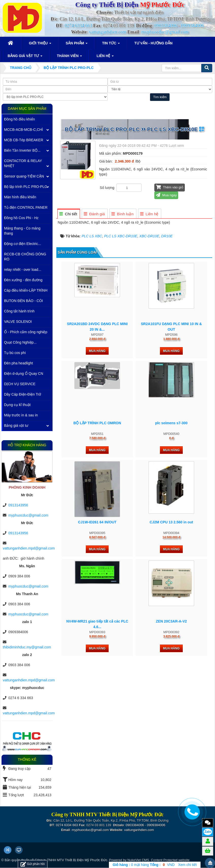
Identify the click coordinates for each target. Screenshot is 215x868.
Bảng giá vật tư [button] (25, 57)
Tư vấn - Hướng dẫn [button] (153, 43)
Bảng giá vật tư (16, 426)
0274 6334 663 (78, 26)
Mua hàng (97, 351)
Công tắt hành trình (19, 311)
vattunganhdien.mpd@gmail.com (29, 548)
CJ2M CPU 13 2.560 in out (171, 522)
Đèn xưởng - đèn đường (23, 280)
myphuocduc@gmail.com (165, 32)
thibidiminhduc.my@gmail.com (27, 647)
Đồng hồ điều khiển (20, 119)
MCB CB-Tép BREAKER (24, 140)
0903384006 (166, 26)
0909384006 (192, 26)
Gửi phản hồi (33, 864)
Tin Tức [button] (111, 45)
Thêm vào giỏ (169, 187)
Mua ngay (166, 195)
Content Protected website (170, 860)
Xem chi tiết (187, 865)
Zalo (208, 832)
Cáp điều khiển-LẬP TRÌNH (26, 290)
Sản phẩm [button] (77, 45)
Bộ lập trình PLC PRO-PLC (26, 187)
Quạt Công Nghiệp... (20, 342)
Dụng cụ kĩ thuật (17, 405)
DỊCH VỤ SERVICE (20, 384)
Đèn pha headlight (19, 363)
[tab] (68, 214)
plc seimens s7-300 (171, 423)
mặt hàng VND (144, 865)
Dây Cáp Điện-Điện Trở (23, 394)
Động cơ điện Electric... (23, 244)
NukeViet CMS (138, 860)
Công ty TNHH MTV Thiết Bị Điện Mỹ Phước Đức (71, 860)
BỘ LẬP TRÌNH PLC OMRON (97, 423)
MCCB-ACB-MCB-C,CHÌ (23, 130)
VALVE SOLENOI (18, 322)
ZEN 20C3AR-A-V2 (171, 621)
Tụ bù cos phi (15, 353)
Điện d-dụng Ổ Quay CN (24, 374)
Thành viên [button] (69, 57)
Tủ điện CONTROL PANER (26, 207)
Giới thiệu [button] (40, 45)
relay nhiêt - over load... (23, 270)
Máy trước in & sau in (21, 415)
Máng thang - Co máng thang (22, 231)
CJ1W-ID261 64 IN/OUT (97, 522)
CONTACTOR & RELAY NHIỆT (23, 163)
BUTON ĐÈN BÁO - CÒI (23, 301)
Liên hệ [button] (105, 57)
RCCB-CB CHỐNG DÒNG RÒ (25, 257)
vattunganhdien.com (108, 32)
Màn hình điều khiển (20, 197)
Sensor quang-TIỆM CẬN (24, 176)
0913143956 (18, 505)
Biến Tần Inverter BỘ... (22, 150)
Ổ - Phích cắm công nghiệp (26, 332)
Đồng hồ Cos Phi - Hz (21, 218)
